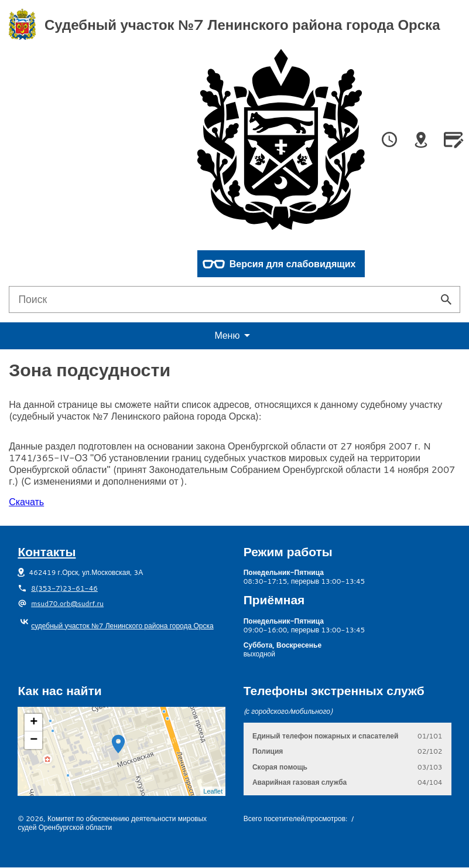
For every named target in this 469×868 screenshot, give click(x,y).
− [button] (34, 740)
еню (234, 336)
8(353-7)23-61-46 (64, 588)
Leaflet (213, 791)
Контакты (47, 552)
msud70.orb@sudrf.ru (67, 603)
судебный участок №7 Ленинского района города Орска (115, 626)
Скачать (26, 501)
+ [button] (34, 723)
